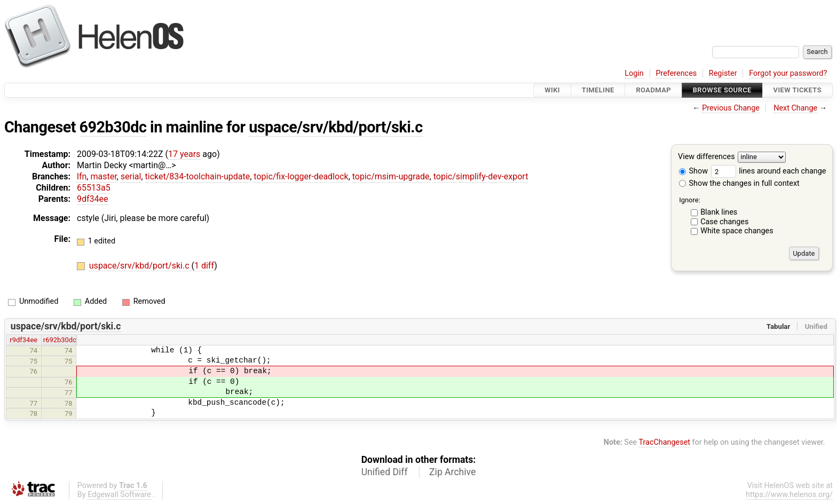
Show (693, 171)
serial (131, 176)
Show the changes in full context (739, 183)
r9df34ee (23, 340)
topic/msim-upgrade (391, 176)
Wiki (552, 90)
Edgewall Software (119, 495)
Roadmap (653, 90)
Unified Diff (385, 472)
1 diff (204, 266)
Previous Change (731, 108)
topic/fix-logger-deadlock (301, 176)
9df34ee (93, 199)
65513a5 (94, 188)
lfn (82, 176)
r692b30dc (60, 340)
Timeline (598, 90)
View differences (706, 157)
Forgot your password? (788, 73)
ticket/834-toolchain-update (198, 176)
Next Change (795, 108)
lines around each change (769, 171)
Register (723, 73)
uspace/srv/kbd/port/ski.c (335, 127)
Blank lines (719, 212)
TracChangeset (664, 442)
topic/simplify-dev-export (481, 176)
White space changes (737, 231)
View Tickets (797, 90)
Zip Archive (452, 472)
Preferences (676, 73)
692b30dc (113, 127)
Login (634, 73)
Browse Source (722, 90)
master (103, 176)
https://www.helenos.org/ (789, 495)
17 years (184, 154)
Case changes (724, 222)
